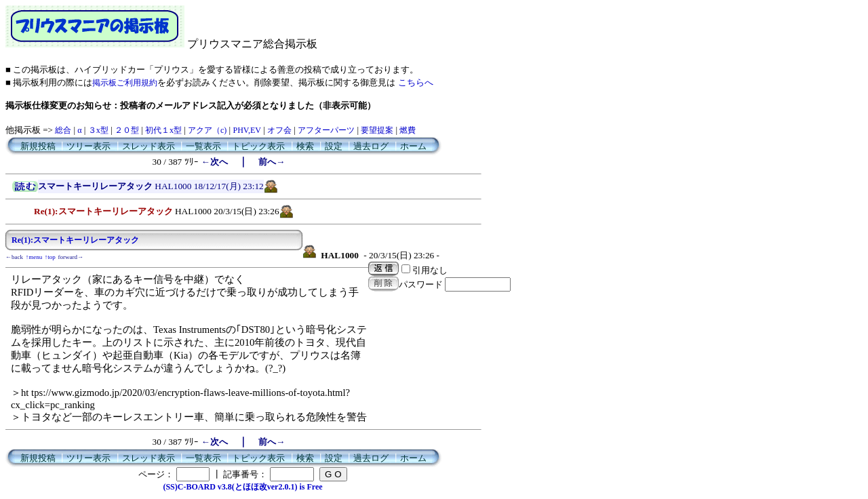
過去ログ (371, 146)
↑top (50, 257)
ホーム (413, 146)
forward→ (71, 257)
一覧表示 (203, 146)
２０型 (127, 130)
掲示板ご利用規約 (125, 83)
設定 (334, 146)
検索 (305, 146)
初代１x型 (163, 130)
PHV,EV (246, 130)
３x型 (98, 130)
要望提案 (377, 130)
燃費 (408, 130)
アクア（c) (207, 130)
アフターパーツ (326, 130)
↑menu (34, 257)
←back (14, 257)
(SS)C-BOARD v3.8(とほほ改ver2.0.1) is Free (242, 487)
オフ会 (279, 130)
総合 (63, 130)
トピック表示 (258, 146)
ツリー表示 (88, 146)
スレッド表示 (149, 146)
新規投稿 (38, 146)
